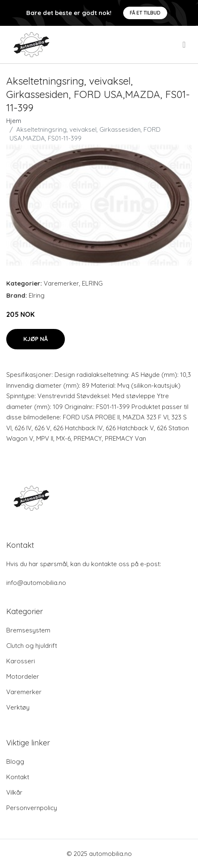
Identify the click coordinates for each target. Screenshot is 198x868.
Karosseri (21, 661)
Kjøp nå (36, 339)
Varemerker (61, 283)
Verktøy (18, 707)
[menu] (185, 45)
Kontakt (18, 777)
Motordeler (23, 676)
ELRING (92, 283)
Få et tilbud (145, 13)
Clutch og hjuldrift (32, 646)
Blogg (15, 761)
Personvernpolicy (32, 808)
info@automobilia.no (36, 583)
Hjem (14, 121)
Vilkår (14, 792)
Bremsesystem (28, 630)
